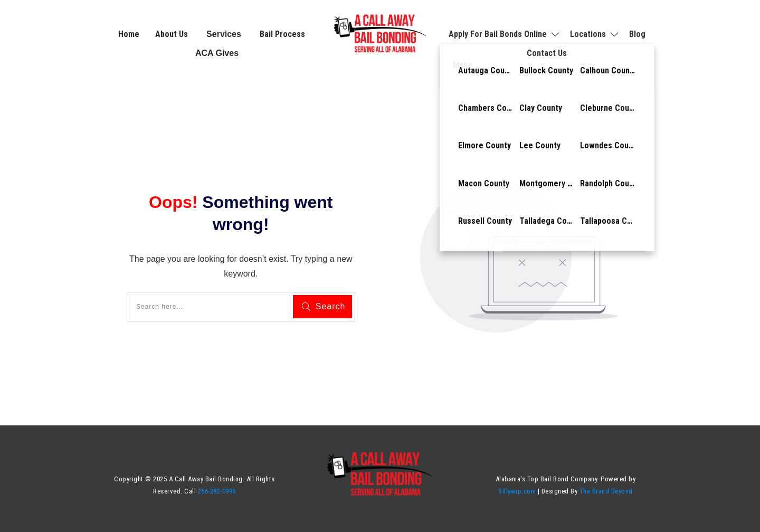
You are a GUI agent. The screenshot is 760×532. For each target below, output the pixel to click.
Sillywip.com (517, 491)
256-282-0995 (217, 491)
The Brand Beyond (606, 491)
